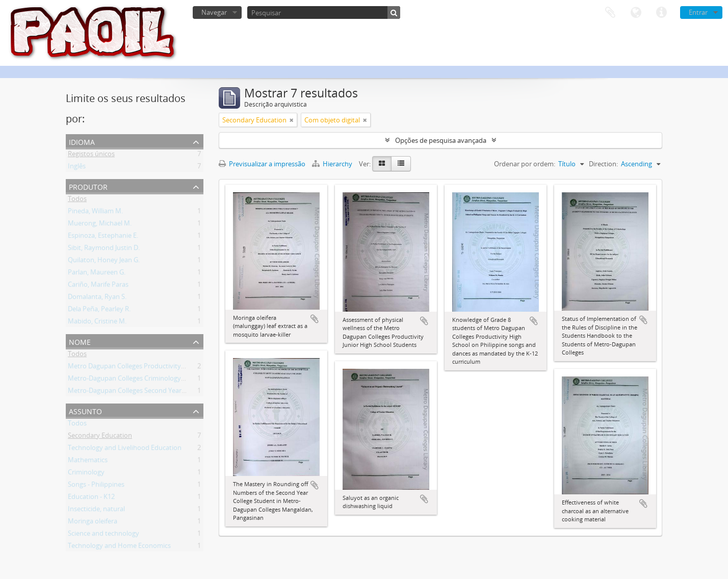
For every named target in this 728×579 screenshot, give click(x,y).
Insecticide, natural (96, 511)
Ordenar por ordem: (525, 164)
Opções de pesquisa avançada (441, 140)
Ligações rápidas (661, 13)
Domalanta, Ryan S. (97, 298)
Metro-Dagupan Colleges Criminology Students (139, 380)
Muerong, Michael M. (100, 225)
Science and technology (103, 535)
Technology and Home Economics (119, 547)
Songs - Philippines (96, 486)
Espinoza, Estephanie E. (103, 237)
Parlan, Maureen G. (97, 274)
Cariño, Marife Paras (98, 286)
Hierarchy (333, 164)
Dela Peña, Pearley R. (99, 311)
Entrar (698, 12)
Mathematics (88, 462)
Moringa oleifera (93, 523)
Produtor (88, 186)
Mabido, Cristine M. (97, 323)
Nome (80, 341)
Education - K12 (91, 498)
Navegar (214, 12)
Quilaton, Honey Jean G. (104, 262)
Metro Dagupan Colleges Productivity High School (143, 368)
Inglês (77, 168)
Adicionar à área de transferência (315, 319)
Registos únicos (91, 156)
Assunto (85, 410)
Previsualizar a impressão (262, 164)
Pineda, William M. (95, 213)
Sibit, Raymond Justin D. (104, 249)
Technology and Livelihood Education (125, 449)
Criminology (86, 474)
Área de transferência (610, 13)
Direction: (603, 164)
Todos (77, 200)
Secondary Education (100, 437)
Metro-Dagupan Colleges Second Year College (136, 392)
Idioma (636, 13)
